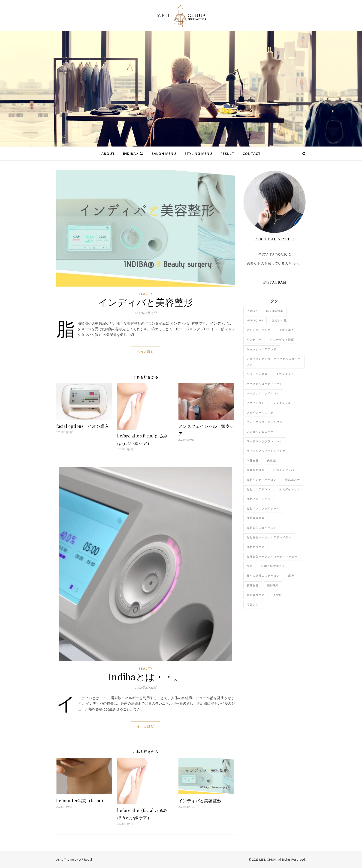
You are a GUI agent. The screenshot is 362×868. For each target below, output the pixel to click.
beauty (146, 294)
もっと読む (146, 351)
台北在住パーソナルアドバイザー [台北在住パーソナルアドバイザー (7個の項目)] (269, 537)
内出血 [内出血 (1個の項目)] (272, 460)
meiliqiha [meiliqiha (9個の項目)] (255, 320)
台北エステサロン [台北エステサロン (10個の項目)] (259, 489)
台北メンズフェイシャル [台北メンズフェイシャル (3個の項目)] (263, 508)
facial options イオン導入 (83, 426)
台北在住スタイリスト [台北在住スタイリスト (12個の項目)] (262, 528)
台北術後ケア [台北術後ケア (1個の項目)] (256, 547)
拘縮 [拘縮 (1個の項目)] (250, 566)
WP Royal (85, 859)
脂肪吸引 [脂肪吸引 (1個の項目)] (273, 585)
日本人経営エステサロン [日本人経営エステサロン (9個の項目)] (263, 576)
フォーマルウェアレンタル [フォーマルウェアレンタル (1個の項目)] (265, 422)
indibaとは (133, 153)
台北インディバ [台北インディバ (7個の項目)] (284, 470)
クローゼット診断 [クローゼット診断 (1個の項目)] (282, 340)
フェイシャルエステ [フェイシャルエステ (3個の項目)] (260, 412)
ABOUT (108, 153)
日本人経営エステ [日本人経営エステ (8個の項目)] (273, 566)
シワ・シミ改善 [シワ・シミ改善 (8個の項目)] (257, 374)
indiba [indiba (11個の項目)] (252, 311)
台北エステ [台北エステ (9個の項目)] (293, 480)
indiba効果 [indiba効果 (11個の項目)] (275, 311)
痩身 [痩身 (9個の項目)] (291, 576)
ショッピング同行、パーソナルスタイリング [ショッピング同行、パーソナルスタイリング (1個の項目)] (274, 362)
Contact (252, 153)
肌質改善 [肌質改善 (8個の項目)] (253, 585)
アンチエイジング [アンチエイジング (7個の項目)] (259, 330)
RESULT (227, 153)
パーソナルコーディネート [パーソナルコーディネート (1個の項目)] (265, 384)
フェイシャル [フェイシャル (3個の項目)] (282, 403)
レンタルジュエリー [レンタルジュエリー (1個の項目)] (260, 432)
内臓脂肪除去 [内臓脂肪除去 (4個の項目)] (256, 470)
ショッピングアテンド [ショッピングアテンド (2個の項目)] (262, 349)
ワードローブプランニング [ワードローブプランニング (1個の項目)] (265, 441)
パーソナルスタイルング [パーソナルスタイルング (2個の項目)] (263, 393)
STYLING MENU (198, 153)
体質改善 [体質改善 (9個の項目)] (253, 460)
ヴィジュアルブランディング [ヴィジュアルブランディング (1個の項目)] (266, 451)
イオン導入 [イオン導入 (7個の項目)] (287, 330)
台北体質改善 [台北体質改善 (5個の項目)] (256, 518)
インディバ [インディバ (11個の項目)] (254, 340)
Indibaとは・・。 (146, 676)
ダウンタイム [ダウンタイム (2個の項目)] (285, 374)
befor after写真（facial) (80, 801)
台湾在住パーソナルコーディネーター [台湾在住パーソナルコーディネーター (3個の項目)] (272, 556)
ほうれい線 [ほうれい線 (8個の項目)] (279, 320)
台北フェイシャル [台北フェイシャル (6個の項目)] (259, 499)
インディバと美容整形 (146, 302)
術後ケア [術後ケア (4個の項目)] (253, 604)
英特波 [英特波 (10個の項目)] (278, 595)
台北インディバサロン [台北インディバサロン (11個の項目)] (262, 480)
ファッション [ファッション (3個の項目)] (256, 403)
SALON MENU (164, 153)
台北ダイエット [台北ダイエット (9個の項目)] (290, 489)
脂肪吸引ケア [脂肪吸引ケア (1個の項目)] (256, 595)
